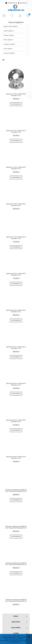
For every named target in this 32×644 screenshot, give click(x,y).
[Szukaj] (12, 16)
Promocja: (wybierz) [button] (9, 53)
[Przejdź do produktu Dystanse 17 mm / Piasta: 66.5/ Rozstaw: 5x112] (16, 194)
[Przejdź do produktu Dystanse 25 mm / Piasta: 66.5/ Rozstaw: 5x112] (16, 337)
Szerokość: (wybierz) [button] (9, 44)
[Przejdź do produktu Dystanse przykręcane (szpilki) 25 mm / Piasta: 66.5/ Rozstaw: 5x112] (16, 480)
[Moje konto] (20, 16)
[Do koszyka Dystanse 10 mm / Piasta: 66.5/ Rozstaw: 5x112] (16, 104)
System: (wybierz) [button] (9, 31)
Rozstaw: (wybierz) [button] (9, 35)
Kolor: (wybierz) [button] (8, 49)
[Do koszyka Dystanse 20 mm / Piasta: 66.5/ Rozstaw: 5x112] (16, 284)
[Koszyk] (28, 16)
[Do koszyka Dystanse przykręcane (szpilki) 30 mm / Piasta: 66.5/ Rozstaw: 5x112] (16, 537)
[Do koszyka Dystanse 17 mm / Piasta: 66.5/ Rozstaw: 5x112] (16, 247)
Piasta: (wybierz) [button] (8, 40)
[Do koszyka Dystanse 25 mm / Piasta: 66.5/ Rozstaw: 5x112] (16, 357)
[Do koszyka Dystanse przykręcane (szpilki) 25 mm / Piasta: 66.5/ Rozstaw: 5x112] (16, 500)
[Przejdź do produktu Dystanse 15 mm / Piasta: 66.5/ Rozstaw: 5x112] (16, 121)
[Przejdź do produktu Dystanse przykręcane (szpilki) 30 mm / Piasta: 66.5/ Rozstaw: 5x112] (16, 516)
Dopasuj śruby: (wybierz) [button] (11, 26)
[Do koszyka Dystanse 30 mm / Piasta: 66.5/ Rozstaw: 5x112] (16, 430)
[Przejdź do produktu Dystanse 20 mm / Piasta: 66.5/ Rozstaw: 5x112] (16, 264)
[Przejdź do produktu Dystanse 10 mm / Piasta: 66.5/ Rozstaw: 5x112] (16, 79)
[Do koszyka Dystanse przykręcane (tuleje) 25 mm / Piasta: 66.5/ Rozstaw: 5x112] (16, 573)
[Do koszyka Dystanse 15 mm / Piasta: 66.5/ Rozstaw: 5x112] (16, 141)
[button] (4, 16)
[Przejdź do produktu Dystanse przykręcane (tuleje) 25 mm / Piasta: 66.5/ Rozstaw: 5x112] (16, 553)
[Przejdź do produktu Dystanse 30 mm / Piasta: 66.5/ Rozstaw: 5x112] (16, 410)
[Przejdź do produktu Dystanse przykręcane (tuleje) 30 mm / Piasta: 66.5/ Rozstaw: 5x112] (16, 590)
